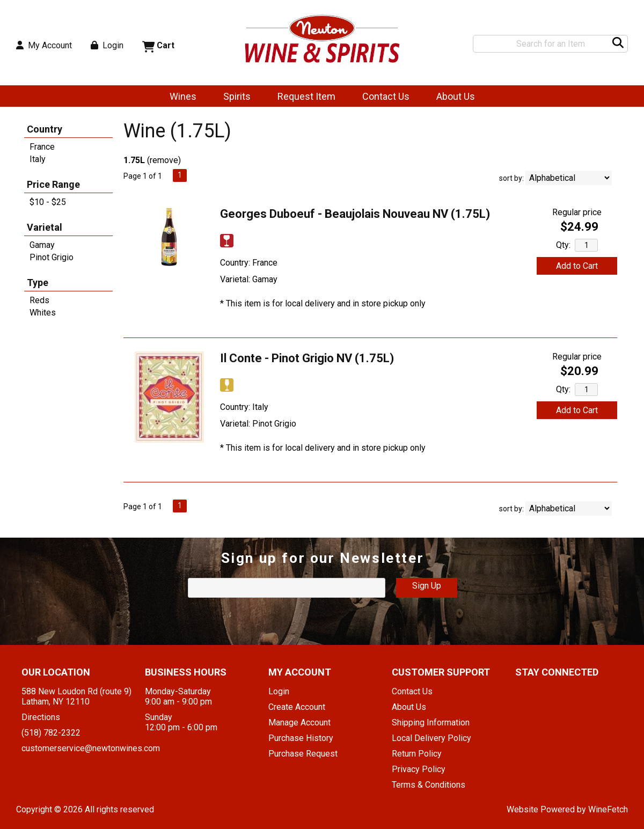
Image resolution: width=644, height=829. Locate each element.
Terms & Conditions (429, 785)
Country (45, 129)
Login (107, 45)
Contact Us (386, 96)
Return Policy (417, 754)
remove (164, 160)
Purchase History (301, 738)
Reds (39, 300)
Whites (43, 313)
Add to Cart (577, 266)
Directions (41, 717)
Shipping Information (431, 722)
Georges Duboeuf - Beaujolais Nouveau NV (355, 214)
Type (38, 283)
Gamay (42, 245)
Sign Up (427, 586)
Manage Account (299, 722)
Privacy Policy (419, 769)
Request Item (306, 96)
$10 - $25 (48, 202)
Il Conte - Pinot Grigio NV (307, 358)
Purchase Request (303, 754)
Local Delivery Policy (431, 738)
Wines (180, 97)
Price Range (53, 184)
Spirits (233, 97)
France (42, 147)
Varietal (45, 227)
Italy (38, 159)
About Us (452, 97)
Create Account (297, 707)
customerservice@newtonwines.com (91, 748)
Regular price (577, 212)
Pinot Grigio (52, 257)
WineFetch (608, 809)
